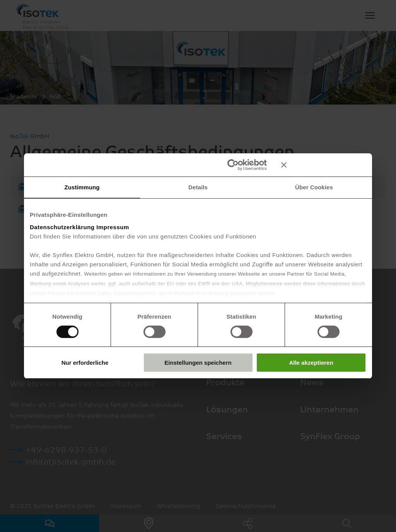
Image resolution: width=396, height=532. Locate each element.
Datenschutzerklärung (62, 227)
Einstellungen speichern (198, 363)
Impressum (113, 227)
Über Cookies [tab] (314, 187)
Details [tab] (198, 187)
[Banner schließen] (324, 165)
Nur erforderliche (85, 363)
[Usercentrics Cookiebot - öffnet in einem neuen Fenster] (233, 165)
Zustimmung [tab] (82, 187)
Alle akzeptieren (311, 363)
